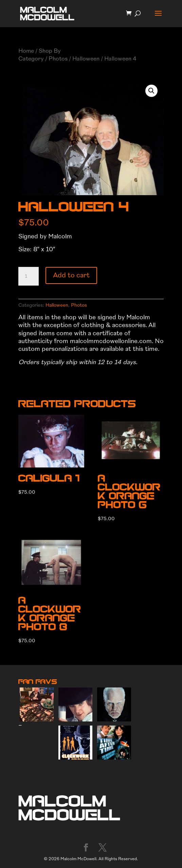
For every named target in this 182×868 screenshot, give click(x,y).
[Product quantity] (29, 276)
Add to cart (71, 275)
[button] (151, 91)
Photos (58, 59)
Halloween (86, 59)
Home (26, 51)
